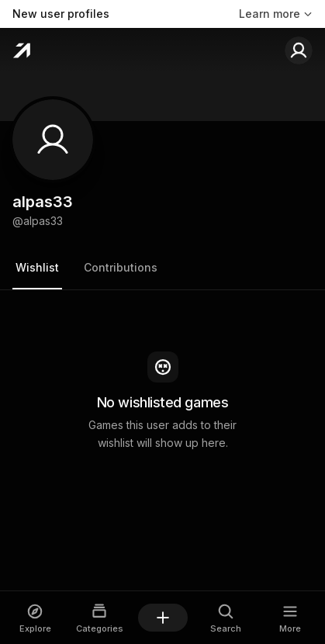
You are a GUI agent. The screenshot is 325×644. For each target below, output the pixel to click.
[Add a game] (163, 618)
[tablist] (162, 269)
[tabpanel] (162, 402)
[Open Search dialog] (226, 618)
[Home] (21, 50)
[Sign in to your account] (299, 50)
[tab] (37, 268)
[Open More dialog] (290, 618)
